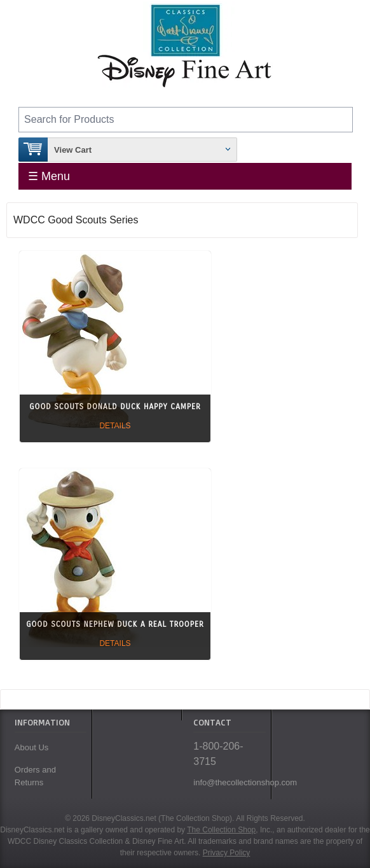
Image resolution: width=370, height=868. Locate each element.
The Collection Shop (221, 830)
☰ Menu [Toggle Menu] (49, 176)
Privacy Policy (227, 853)
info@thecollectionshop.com (229, 782)
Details (115, 426)
